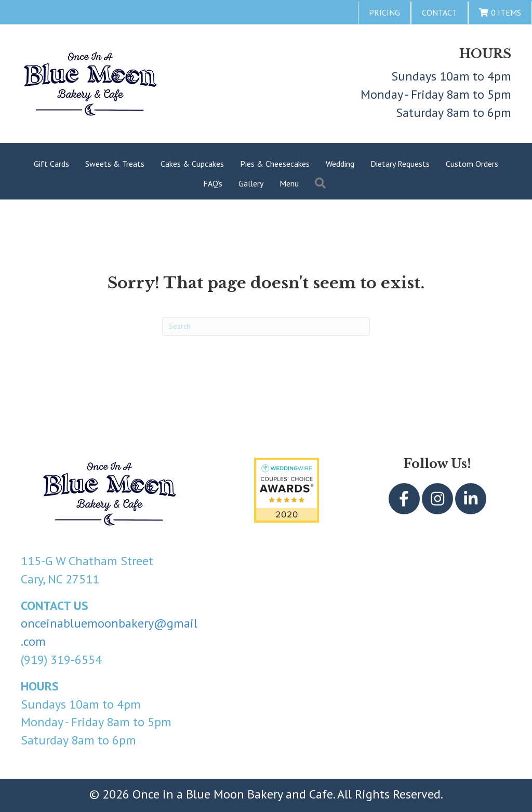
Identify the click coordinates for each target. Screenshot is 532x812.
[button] (322, 184)
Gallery (251, 183)
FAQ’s (213, 183)
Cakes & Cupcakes (192, 164)
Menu (289, 183)
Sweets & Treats (115, 164)
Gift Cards (51, 164)
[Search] (266, 327)
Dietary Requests (400, 164)
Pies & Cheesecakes (275, 164)
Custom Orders (472, 164)
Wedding (340, 164)
